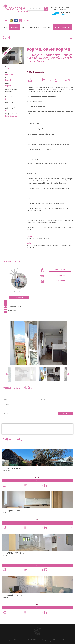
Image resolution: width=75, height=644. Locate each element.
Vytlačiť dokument (60, 275)
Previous (7, 374)
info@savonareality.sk (61, 10)
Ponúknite (21, 21)
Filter (27, 20)
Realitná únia (12, 21)
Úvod (5, 27)
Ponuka (15, 27)
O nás (24, 27)
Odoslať (66, 414)
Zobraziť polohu (60, 270)
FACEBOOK (16, 21)
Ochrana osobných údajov (61, 640)
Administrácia (50, 642)
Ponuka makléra (19, 298)
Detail (37, 481)
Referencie (35, 27)
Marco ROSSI (19, 292)
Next (68, 374)
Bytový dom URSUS (62, 27)
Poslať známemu (60, 281)
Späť (71, 38)
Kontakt (47, 27)
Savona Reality (16, 8)
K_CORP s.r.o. (45, 642)
